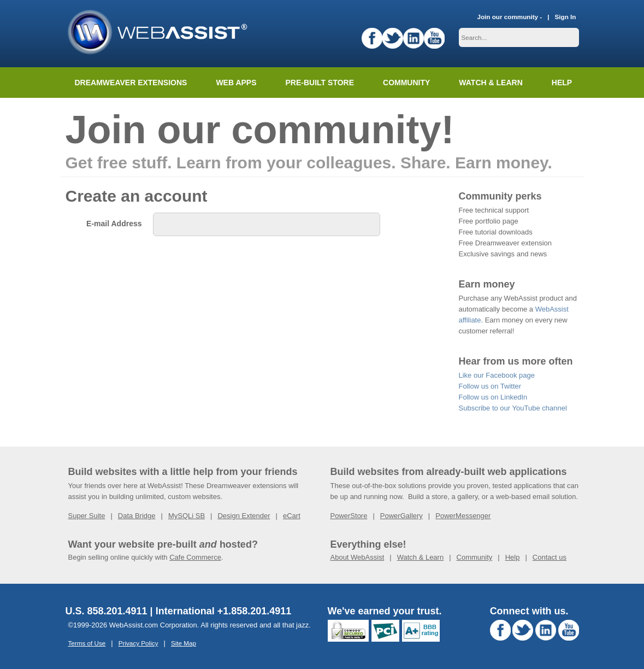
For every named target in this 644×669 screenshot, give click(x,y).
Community (406, 83)
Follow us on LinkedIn (493, 397)
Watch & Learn (491, 83)
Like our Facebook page (497, 375)
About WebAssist (358, 557)
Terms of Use (87, 643)
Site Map (184, 643)
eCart (292, 516)
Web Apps (236, 83)
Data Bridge (137, 516)
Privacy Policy (138, 643)
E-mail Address (114, 224)
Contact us (550, 557)
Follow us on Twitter (490, 386)
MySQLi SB (187, 516)
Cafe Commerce (195, 557)
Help (513, 557)
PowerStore (349, 516)
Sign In (566, 17)
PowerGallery (401, 516)
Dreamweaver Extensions (131, 83)
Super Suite (87, 516)
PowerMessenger (463, 516)
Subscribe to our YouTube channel (513, 408)
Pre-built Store (320, 83)
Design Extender (244, 516)
